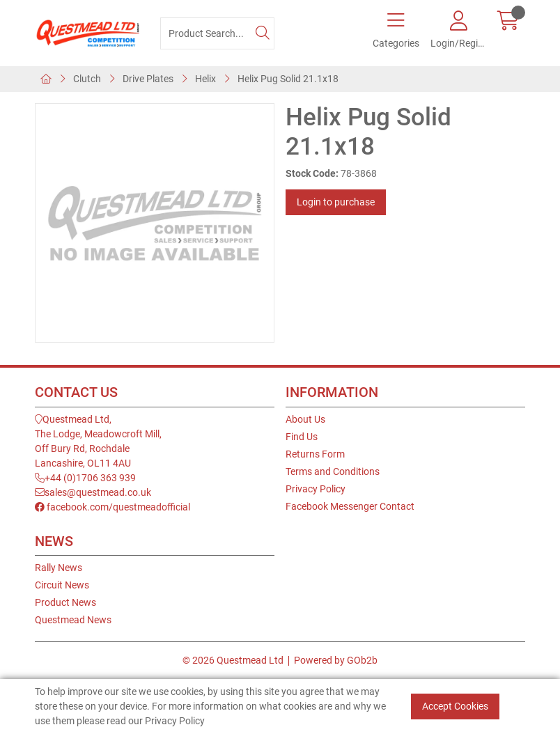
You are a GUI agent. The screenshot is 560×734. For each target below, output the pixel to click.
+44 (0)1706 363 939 (85, 478)
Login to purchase (336, 202)
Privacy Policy (316, 489)
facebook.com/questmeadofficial (112, 507)
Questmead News (73, 620)
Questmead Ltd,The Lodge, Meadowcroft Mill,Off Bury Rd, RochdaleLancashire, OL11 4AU (98, 441)
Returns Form (315, 454)
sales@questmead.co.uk (93, 492)
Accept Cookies (455, 706)
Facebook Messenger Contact (350, 506)
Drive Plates (148, 79)
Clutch (87, 79)
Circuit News (62, 585)
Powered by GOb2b (336, 660)
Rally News (59, 568)
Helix (205, 79)
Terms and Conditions (333, 471)
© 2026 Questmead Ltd (233, 660)
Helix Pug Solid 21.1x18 (288, 79)
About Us (305, 419)
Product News (65, 602)
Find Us (302, 437)
